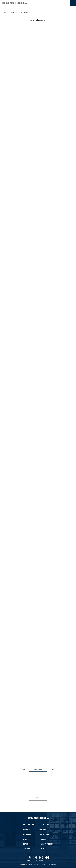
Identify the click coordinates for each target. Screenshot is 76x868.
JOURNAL (27, 849)
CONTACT (43, 839)
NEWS (26, 844)
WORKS (26, 839)
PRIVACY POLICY (46, 844)
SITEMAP (43, 849)
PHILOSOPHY (29, 825)
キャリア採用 (44, 834)
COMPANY (27, 834)
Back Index (38, 769)
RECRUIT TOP (45, 825)
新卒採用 (43, 830)
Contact (38, 798)
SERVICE (27, 830)
